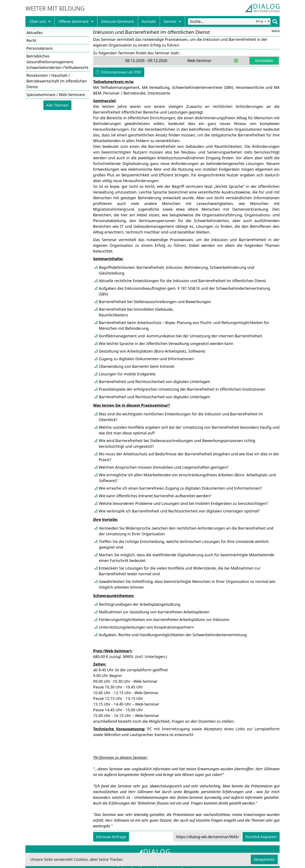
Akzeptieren (264, 859)
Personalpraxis (40, 48)
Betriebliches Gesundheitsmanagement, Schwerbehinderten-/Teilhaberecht (58, 62)
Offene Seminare (76, 21)
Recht (32, 40)
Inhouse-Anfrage (111, 837)
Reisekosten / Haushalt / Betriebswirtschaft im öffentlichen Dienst (57, 81)
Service (173, 21)
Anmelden (264, 60)
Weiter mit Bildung (55, 8)
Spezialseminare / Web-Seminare (56, 95)
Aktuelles (35, 33)
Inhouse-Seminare (118, 21)
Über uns (40, 21)
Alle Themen (57, 105)
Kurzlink (261, 837)
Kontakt (149, 21)
